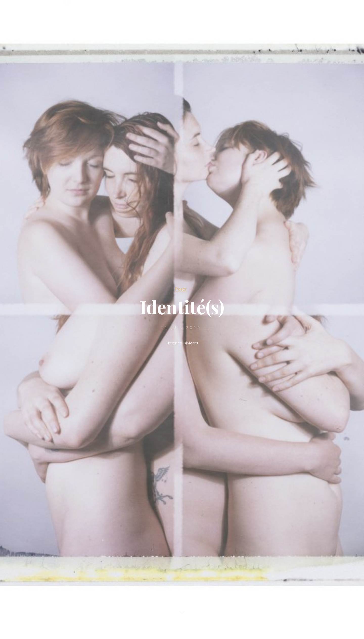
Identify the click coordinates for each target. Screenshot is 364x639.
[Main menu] (349, 11)
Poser (181, 289)
